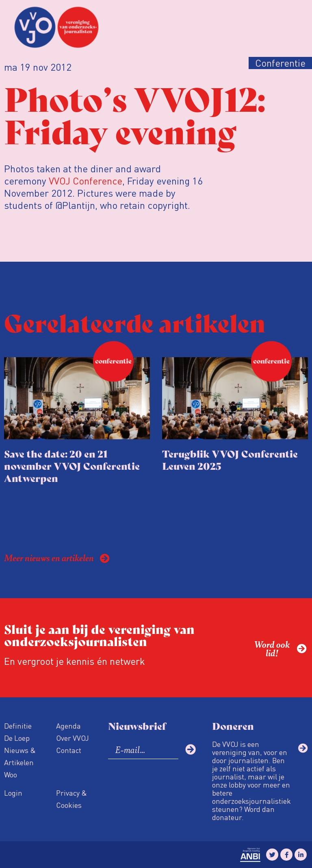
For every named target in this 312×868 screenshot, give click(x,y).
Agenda (68, 726)
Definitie (18, 726)
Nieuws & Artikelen (20, 756)
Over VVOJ (73, 738)
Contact (69, 750)
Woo (11, 774)
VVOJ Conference (86, 181)
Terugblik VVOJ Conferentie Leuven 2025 (230, 459)
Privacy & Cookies (71, 799)
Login (13, 793)
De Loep (17, 738)
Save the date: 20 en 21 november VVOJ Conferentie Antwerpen (72, 465)
